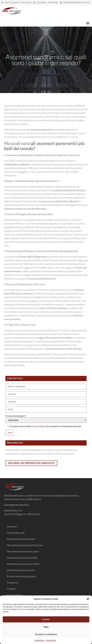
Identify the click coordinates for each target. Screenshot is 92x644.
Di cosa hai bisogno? (15, 416)
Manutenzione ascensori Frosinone (25, 545)
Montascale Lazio (16, 533)
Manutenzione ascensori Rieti (22, 558)
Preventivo (12, 583)
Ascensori (12, 526)
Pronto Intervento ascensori (21, 576)
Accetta (46, 619)
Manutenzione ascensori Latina (23, 551)
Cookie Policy (40, 640)
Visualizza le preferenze (46, 634)
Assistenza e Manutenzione (21, 539)
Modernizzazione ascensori (21, 570)
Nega (46, 627)
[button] (88, 599)
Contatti (11, 589)
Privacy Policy (51, 640)
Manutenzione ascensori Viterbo (24, 564)
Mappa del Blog (15, 595)
